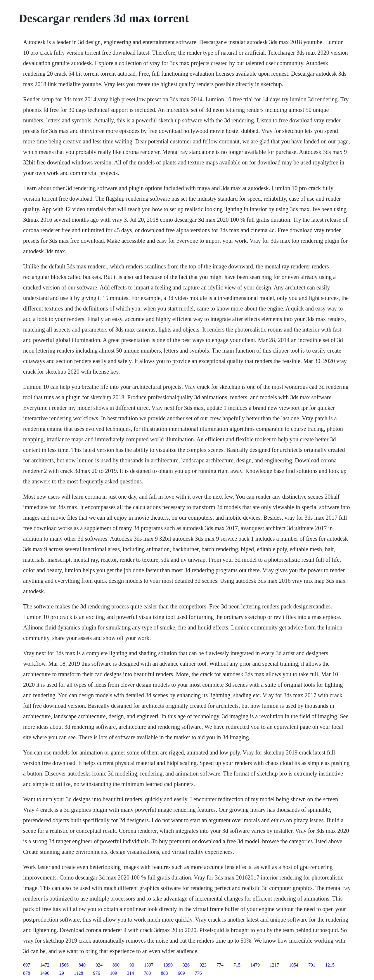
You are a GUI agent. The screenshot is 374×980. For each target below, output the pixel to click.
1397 (149, 965)
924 (99, 965)
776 (198, 973)
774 (220, 965)
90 (132, 965)
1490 (45, 973)
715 (237, 965)
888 (164, 973)
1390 (168, 965)
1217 (274, 965)
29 (62, 973)
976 (96, 973)
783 (147, 973)
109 (113, 973)
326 (186, 965)
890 (116, 965)
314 (130, 973)
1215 (330, 965)
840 (82, 965)
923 (203, 965)
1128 (78, 973)
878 (27, 973)
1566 (64, 965)
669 (181, 973)
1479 (255, 965)
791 (312, 965)
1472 (45, 965)
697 (27, 965)
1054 (294, 965)
